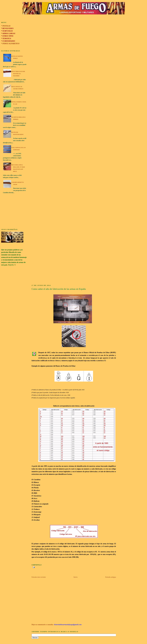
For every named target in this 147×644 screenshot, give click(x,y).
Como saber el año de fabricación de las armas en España (59, 289)
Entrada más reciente (39, 577)
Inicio (75, 577)
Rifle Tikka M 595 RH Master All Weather (18, 74)
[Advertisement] (14, 211)
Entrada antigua (111, 577)
